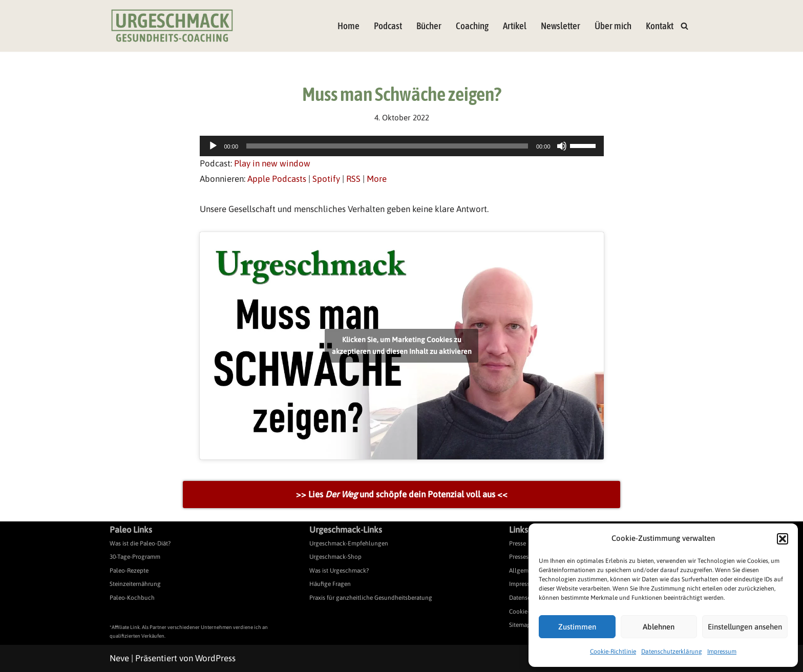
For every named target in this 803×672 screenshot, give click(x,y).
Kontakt (660, 26)
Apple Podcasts (277, 179)
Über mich (613, 26)
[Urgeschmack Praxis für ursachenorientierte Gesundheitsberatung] (172, 26)
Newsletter (561, 26)
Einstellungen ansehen (745, 627)
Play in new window (272, 163)
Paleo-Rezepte (129, 571)
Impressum (722, 652)
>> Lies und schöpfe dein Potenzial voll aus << (402, 494)
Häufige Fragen (330, 584)
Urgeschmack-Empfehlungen (349, 543)
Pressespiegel (527, 557)
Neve (119, 658)
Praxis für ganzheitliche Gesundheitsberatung (371, 598)
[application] (402, 146)
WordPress (215, 658)
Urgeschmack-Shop (335, 557)
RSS (353, 179)
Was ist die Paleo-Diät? (140, 543)
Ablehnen (659, 627)
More (377, 179)
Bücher (429, 26)
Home (348, 26)
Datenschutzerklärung (672, 652)
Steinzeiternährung (135, 584)
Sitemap (520, 625)
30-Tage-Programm (135, 557)
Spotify (326, 179)
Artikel (515, 26)
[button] (783, 539)
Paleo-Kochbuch (132, 598)
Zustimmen (577, 627)
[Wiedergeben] (213, 146)
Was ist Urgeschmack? (339, 571)
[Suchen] (684, 26)
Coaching (472, 26)
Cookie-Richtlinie (613, 652)
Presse (517, 543)
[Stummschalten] (562, 146)
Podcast (388, 26)
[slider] (387, 146)
